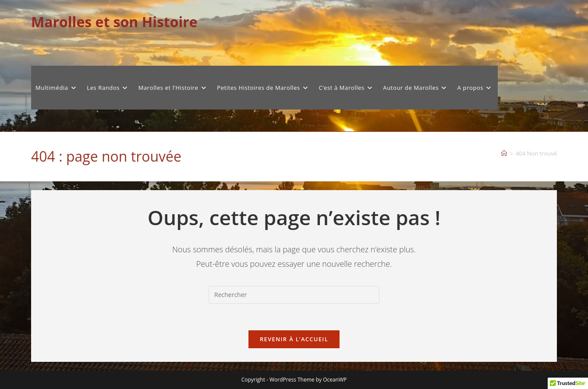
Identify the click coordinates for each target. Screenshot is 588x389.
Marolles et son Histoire (114, 22)
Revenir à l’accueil (294, 339)
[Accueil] (504, 153)
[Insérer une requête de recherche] (294, 295)
